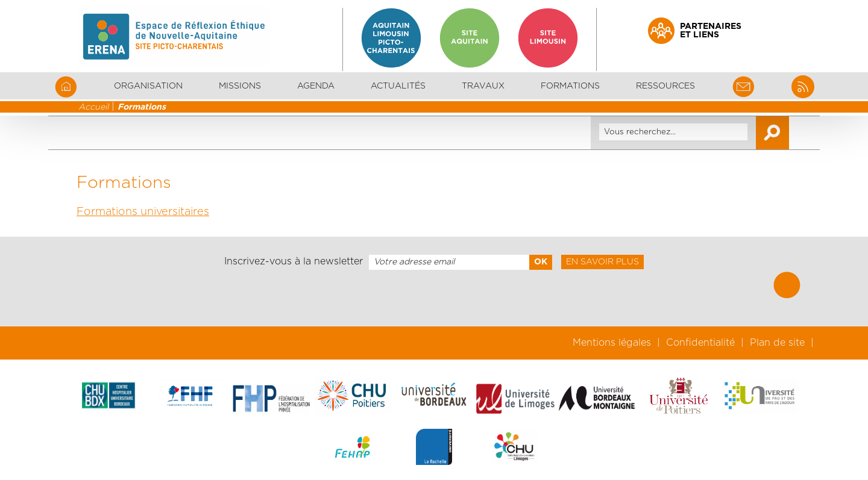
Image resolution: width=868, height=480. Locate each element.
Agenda (316, 86)
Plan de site (777, 343)
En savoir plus (602, 262)
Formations (142, 107)
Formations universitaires (143, 212)
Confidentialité (700, 343)
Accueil (93, 107)
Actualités (398, 86)
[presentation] (434, 298)
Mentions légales (612, 343)
